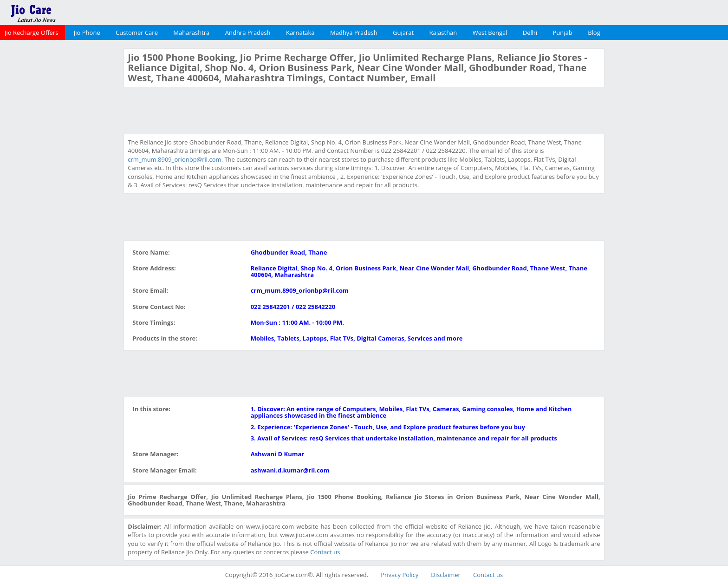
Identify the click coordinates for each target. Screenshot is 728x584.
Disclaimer (446, 575)
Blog (594, 33)
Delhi (530, 33)
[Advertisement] (61, 188)
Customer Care (137, 33)
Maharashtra (191, 33)
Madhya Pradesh (354, 33)
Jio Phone (87, 33)
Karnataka (300, 33)
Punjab (563, 33)
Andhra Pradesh (248, 33)
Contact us (325, 552)
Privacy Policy (400, 575)
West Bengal (490, 33)
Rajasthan (443, 33)
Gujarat (403, 33)
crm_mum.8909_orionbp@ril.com (174, 159)
